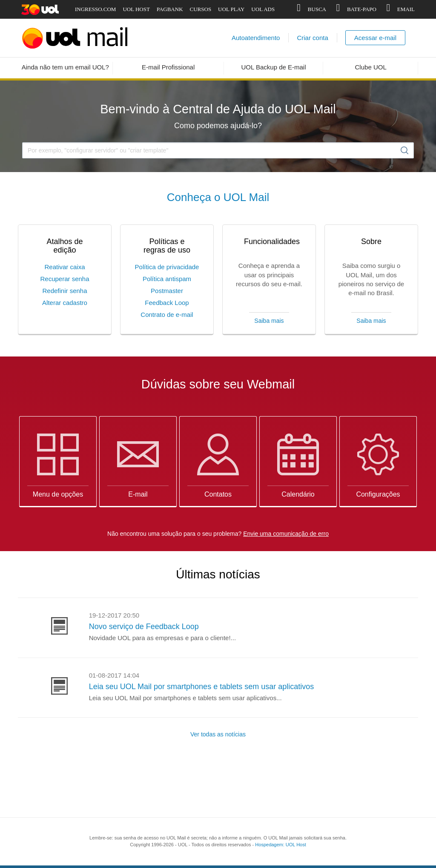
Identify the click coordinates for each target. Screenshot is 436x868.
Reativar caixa (65, 267)
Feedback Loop (167, 303)
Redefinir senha (65, 291)
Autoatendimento (256, 38)
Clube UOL (371, 67)
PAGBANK (170, 9)
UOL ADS (263, 9)
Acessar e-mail (375, 38)
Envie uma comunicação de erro (286, 534)
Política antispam (167, 279)
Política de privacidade (167, 267)
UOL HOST (136, 9)
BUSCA (310, 9)
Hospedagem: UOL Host (280, 845)
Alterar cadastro (65, 303)
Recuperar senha (65, 279)
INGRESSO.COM (95, 9)
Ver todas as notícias (218, 734)
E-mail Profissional (168, 67)
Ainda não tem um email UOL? (65, 67)
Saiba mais (269, 321)
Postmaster (167, 291)
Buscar (404, 150)
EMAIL (399, 9)
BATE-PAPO (355, 9)
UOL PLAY (231, 9)
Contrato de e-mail (167, 315)
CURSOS (201, 9)
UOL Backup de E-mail (274, 67)
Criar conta (312, 38)
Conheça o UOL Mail (218, 197)
